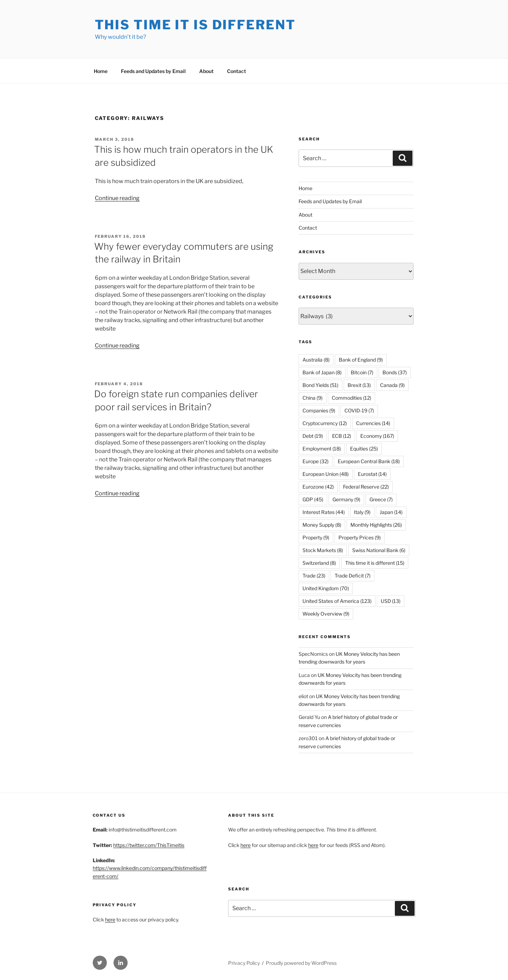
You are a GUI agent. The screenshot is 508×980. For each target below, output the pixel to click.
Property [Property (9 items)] (316, 537)
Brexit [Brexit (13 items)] (359, 385)
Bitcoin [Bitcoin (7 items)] (362, 372)
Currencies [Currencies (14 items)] (373, 423)
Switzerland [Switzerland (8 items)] (319, 563)
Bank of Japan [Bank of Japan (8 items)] (322, 372)
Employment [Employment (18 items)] (322, 449)
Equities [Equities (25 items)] (364, 449)
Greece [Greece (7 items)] (381, 499)
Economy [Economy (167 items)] (377, 436)
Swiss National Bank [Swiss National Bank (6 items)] (379, 550)
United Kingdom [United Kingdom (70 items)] (326, 588)
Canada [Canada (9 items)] (392, 385)
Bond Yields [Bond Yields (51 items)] (320, 385)
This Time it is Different (195, 25)
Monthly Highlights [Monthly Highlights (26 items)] (376, 525)
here (110, 919)
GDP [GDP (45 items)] (313, 499)
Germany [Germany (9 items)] (346, 499)
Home (101, 71)
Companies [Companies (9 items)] (319, 410)
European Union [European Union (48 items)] (326, 474)
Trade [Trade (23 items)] (314, 576)
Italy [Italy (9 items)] (362, 512)
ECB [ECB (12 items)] (342, 436)
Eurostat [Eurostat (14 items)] (372, 474)
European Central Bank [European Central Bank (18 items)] (369, 461)
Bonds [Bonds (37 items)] (395, 372)
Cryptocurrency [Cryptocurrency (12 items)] (325, 423)
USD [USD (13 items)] (391, 601)
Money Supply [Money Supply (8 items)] (322, 525)
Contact (237, 71)
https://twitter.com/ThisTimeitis (149, 845)
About (206, 71)
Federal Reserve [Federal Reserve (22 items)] (366, 487)
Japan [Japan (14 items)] (391, 512)
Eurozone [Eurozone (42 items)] (318, 487)
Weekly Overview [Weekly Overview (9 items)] (326, 614)
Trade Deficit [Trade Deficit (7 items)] (353, 576)
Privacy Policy (244, 963)
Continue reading (117, 198)
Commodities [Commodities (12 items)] (351, 398)
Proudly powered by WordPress (301, 963)
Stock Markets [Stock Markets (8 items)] (323, 550)
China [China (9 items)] (313, 398)
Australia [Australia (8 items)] (316, 360)
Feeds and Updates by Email (153, 71)
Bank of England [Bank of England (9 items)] (361, 360)
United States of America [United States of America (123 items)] (337, 601)
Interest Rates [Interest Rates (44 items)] (324, 512)
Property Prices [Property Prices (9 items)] (360, 537)
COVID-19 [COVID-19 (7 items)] (359, 410)
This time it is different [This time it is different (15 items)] (375, 563)
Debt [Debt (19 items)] (313, 436)
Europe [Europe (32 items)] (316, 461)
